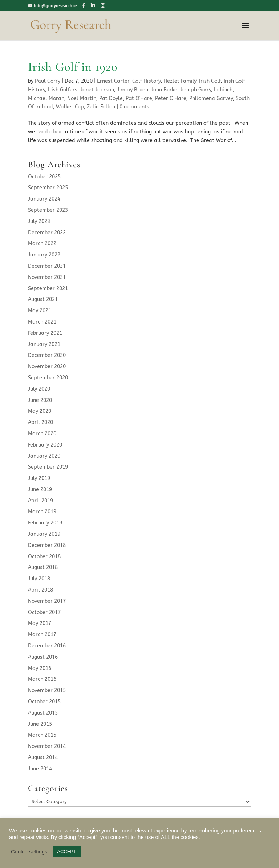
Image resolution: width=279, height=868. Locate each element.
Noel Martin (82, 98)
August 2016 (43, 657)
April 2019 (41, 501)
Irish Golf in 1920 (73, 67)
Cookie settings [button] (29, 852)
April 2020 (41, 422)
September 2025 (48, 188)
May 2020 (40, 411)
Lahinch (223, 90)
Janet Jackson (97, 90)
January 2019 (44, 534)
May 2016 (40, 668)
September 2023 (48, 210)
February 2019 (45, 523)
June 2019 (40, 489)
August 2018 (43, 567)
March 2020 (42, 434)
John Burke (164, 90)
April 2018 (41, 590)
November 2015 (47, 690)
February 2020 (45, 445)
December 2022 (47, 233)
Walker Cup (70, 107)
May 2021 (40, 311)
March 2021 (42, 322)
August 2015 (43, 713)
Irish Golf (210, 81)
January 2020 (44, 456)
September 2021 (48, 289)
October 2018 (44, 557)
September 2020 (48, 378)
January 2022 (44, 255)
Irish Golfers (63, 90)
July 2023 (39, 221)
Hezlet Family (180, 81)
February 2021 (45, 333)
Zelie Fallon (101, 107)
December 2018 (47, 545)
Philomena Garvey (211, 98)
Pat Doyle (111, 98)
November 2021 (47, 277)
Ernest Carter (113, 81)
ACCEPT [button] (67, 851)
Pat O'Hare (139, 98)
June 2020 (40, 400)
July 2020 (39, 389)
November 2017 (47, 601)
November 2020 (47, 367)
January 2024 (44, 199)
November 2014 (47, 746)
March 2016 (42, 679)
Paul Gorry (48, 81)
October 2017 (44, 612)
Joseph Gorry (196, 90)
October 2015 (44, 702)
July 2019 (39, 478)
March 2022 (42, 244)
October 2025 (44, 177)
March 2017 (42, 635)
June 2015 (40, 724)
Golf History (146, 81)
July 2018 (39, 579)
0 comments (134, 107)
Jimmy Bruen (133, 90)
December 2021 (47, 266)
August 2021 (43, 299)
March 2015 (42, 735)
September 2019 (48, 467)
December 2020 (47, 355)
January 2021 (44, 344)
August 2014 (43, 758)
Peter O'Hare (171, 98)
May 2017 (40, 623)
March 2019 (42, 512)
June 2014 (40, 769)
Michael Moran (46, 98)
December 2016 (47, 646)
